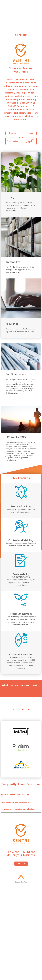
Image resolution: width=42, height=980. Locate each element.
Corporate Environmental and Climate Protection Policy (30, 955)
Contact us (21, 864)
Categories (5, 919)
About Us (4, 914)
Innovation (25, 914)
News (3, 922)
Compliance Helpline (8, 963)
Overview (13, 133)
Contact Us (25, 916)
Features (29, 133)
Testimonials (13, 141)
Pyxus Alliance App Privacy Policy (30, 967)
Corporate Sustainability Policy (29, 960)
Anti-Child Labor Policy (29, 951)
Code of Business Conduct (10, 946)
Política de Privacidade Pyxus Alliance (29, 971)
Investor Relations (7, 916)
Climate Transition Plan (29, 963)
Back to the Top (21, 882)
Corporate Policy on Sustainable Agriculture (9, 960)
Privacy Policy (6, 944)
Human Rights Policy (8, 951)
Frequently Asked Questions (29, 141)
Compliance (25, 944)
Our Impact (25, 919)
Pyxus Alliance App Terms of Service (11, 967)
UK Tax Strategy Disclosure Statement (30, 947)
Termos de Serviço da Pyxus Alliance (11, 971)
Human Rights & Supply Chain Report (9, 954)
